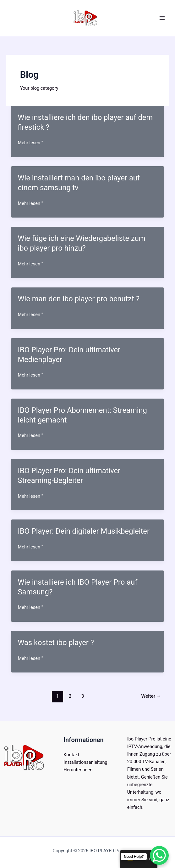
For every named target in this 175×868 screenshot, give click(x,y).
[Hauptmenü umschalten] (162, 18)
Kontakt (71, 755)
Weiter (151, 696)
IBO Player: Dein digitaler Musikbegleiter (84, 531)
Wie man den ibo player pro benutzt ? (79, 299)
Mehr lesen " (30, 143)
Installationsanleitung (85, 762)
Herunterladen (78, 770)
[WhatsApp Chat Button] (159, 855)
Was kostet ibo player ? (56, 643)
